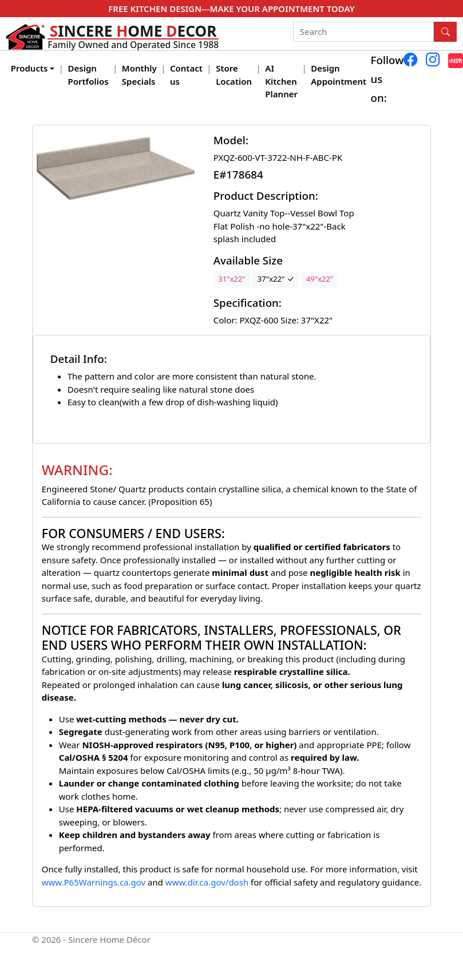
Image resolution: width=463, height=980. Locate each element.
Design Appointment (339, 75)
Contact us (186, 75)
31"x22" (232, 279)
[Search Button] (445, 32)
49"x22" (320, 279)
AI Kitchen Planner (281, 81)
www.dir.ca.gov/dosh (207, 882)
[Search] (364, 32)
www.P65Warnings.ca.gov (95, 882)
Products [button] (29, 68)
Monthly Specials (139, 75)
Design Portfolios (88, 75)
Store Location (234, 75)
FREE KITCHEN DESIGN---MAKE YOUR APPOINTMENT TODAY (231, 9)
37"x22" (276, 279)
